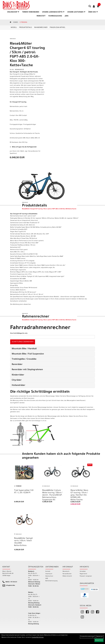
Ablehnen (100, 637)
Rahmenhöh (14, 111)
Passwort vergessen (86, 576)
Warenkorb (66, 571)
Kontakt (48, 571)
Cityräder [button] (17, 380)
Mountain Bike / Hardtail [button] (24, 349)
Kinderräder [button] (18, 375)
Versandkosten (67, 574)
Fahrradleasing (55, 16)
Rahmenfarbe (14, 107)
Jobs (67, 16)
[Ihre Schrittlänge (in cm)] (52, 337)
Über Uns (93, 12)
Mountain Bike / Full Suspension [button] (28, 354)
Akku (11, 120)
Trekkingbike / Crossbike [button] (24, 359)
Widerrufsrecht (67, 576)
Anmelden (83, 571)
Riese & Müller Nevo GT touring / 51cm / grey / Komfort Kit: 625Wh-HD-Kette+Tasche (79, 495)
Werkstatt (41, 16)
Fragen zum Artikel (57, 28)
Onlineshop (13, 12)
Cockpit (12, 116)
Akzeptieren (99, 640)
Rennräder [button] (17, 365)
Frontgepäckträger (16, 125)
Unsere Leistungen (76, 12)
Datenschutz (49, 576)
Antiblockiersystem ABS (18, 138)
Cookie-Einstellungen (88, 637)
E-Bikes (16, 22)
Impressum (49, 574)
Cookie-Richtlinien (38, 638)
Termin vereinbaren (31, 12)
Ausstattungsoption (16, 129)
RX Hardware (14, 142)
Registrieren (83, 574)
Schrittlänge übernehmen (23, 342)
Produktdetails (26, 28)
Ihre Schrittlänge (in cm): (19, 333)
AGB (47, 579)
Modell (14, 28)
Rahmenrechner (41, 28)
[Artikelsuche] (90, 7)
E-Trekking (23, 22)
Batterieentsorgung (51, 581)
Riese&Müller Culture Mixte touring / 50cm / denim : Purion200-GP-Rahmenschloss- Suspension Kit (52, 495)
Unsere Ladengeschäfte (53, 12)
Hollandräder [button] (18, 385)
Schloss (12, 134)
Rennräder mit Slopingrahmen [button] (27, 370)
